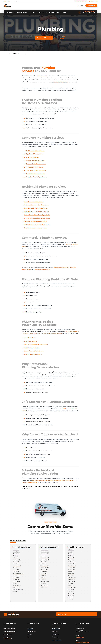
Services (15, 54)
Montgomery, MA (16, 560)
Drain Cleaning (8, 638)
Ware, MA (42, 556)
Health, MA (70, 597)
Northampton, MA (44, 568)
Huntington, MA (44, 572)
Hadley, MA (43, 576)
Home (8, 54)
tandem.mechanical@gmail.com (83, 642)
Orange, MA (70, 585)
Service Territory (32, 631)
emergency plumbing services (60, 82)
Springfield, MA (16, 552)
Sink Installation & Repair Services (36, 174)
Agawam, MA (16, 583)
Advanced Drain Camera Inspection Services (36, 345)
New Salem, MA (71, 587)
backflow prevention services (61, 268)
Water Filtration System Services (33, 354)
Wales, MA (15, 591)
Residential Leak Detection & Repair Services (36, 212)
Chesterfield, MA (44, 583)
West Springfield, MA (17, 589)
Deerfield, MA (71, 556)
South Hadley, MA (44, 560)
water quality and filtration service (53, 334)
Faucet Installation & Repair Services (36, 177)
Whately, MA (70, 572)
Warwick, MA (70, 576)
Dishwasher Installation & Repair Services (35, 221)
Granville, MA (16, 572)
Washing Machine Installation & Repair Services (37, 225)
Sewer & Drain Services (30, 341)
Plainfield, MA (43, 562)
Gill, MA (69, 552)
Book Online (91, 6)
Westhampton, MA (44, 554)
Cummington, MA (44, 566)
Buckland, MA (71, 564)
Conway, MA (70, 558)
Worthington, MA (44, 550)
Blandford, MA (16, 581)
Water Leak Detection (10, 632)
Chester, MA (15, 578)
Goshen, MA (43, 580)
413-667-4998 (59, 38)
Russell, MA (15, 556)
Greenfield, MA (71, 568)
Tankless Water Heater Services (35, 167)
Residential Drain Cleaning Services (34, 202)
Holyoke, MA (15, 550)
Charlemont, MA (71, 562)
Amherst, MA (43, 587)
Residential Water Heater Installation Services (37, 205)
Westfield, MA (16, 587)
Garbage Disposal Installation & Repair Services (37, 215)
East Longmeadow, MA (18, 574)
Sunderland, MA (71, 578)
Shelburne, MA (71, 581)
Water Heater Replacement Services (36, 164)
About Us (30, 628)
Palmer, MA (15, 558)
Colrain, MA (70, 560)
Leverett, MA (70, 595)
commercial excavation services (42, 270)
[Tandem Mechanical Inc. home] (7, 6)
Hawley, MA (70, 599)
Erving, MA (70, 554)
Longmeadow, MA (17, 566)
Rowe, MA (70, 583)
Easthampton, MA (44, 581)
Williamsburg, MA (44, 552)
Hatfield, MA (43, 574)
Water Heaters (8, 635)
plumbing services (42, 76)
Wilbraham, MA (16, 585)
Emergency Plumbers (9, 629)
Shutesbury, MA (71, 580)
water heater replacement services (52, 480)
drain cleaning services (68, 480)
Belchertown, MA (44, 585)
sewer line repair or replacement (31, 334)
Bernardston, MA (71, 566)
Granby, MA (43, 578)
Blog (29, 637)
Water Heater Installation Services (36, 161)
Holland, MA (15, 570)
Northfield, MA (71, 570)
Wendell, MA (70, 574)
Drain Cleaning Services (33, 157)
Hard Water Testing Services (32, 348)
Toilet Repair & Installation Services (36, 170)
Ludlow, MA (15, 564)
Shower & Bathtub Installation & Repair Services (37, 218)
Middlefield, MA (44, 570)
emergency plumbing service (29, 482)
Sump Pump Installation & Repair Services (36, 228)
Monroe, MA (70, 591)
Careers (30, 634)
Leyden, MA (70, 593)
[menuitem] (11, 13)
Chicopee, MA (16, 576)
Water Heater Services (30, 338)
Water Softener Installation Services (34, 351)
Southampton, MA (44, 558)
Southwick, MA (16, 554)
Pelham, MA (43, 564)
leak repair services (37, 480)
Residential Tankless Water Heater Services (36, 208)
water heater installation (72, 332)
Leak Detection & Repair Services (35, 151)
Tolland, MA (15, 568)
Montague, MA (71, 589)
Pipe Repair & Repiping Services (35, 154)
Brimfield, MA (16, 580)
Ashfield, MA (70, 550)
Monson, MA (15, 562)
